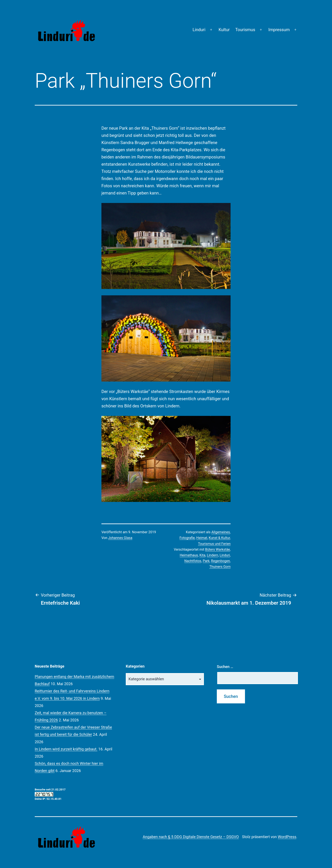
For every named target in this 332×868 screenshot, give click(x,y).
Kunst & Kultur (219, 538)
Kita (202, 555)
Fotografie (187, 538)
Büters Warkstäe (218, 549)
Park (206, 561)
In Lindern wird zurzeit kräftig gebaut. (66, 749)
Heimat (202, 538)
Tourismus (245, 30)
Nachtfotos (193, 561)
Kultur (224, 30)
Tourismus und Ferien (214, 544)
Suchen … (225, 667)
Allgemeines (221, 532)
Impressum (279, 30)
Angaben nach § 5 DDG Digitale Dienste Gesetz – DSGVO (191, 837)
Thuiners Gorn (220, 567)
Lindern (212, 555)
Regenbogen (221, 561)
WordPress (287, 837)
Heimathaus (189, 555)
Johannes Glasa (120, 538)
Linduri (199, 30)
